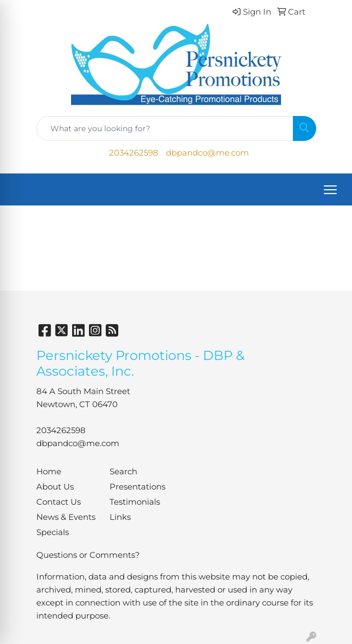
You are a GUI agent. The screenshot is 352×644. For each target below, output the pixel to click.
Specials (53, 532)
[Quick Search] (165, 128)
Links (120, 517)
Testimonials (135, 502)
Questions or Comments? (88, 555)
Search (123, 472)
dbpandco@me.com (207, 153)
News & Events (66, 517)
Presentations (137, 487)
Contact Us (59, 502)
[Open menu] (330, 190)
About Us (55, 487)
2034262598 (134, 153)
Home (49, 472)
